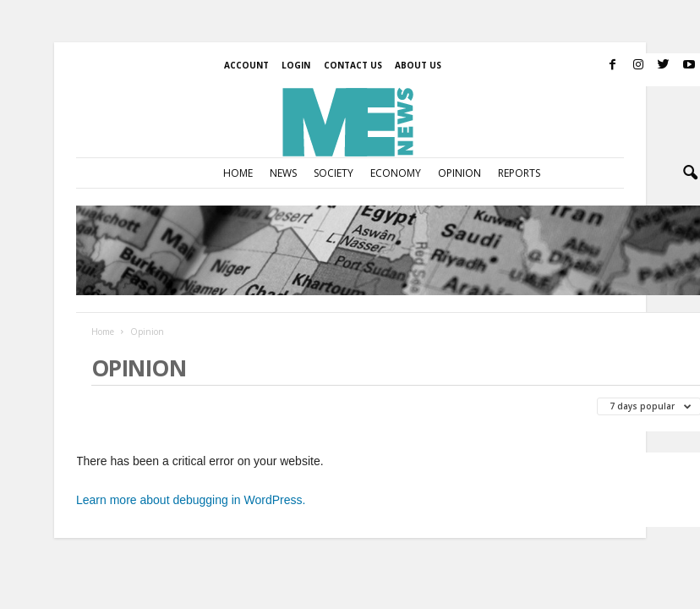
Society (334, 173)
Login (296, 65)
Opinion (459, 173)
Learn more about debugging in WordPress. (191, 500)
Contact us (353, 65)
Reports (519, 173)
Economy (396, 173)
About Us (418, 65)
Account (246, 65)
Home (238, 173)
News (283, 173)
